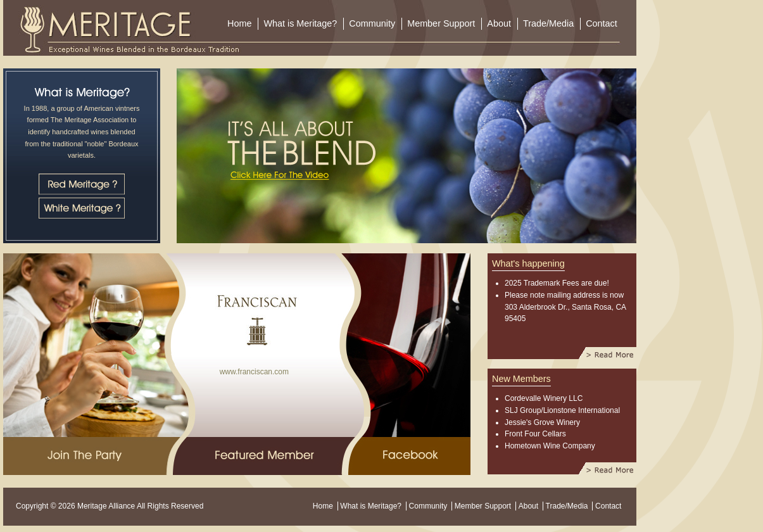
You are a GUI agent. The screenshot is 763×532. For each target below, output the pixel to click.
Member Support (441, 23)
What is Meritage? (300, 23)
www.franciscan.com (252, 372)
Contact (602, 23)
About (499, 23)
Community (372, 23)
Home (239, 23)
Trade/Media (548, 23)
